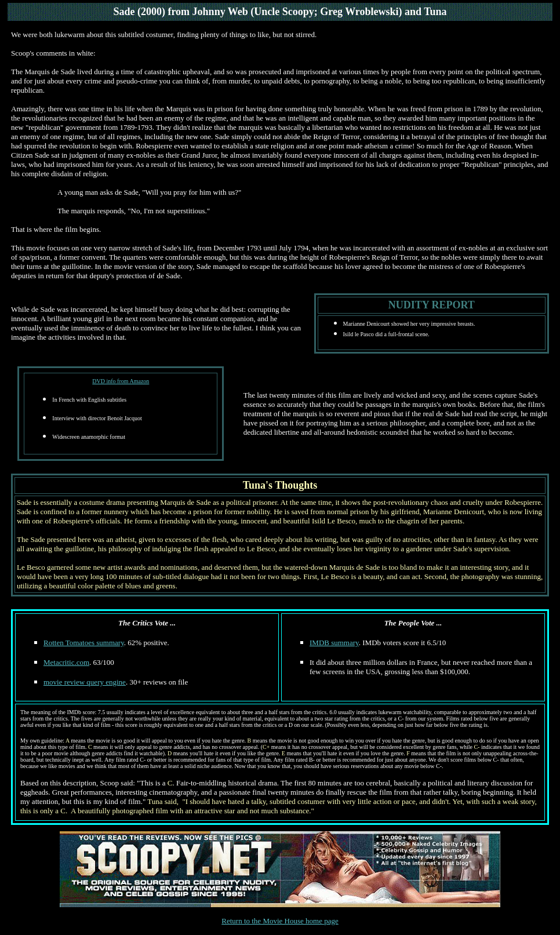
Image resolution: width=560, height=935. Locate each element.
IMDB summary (334, 643)
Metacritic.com (66, 662)
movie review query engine (85, 682)
